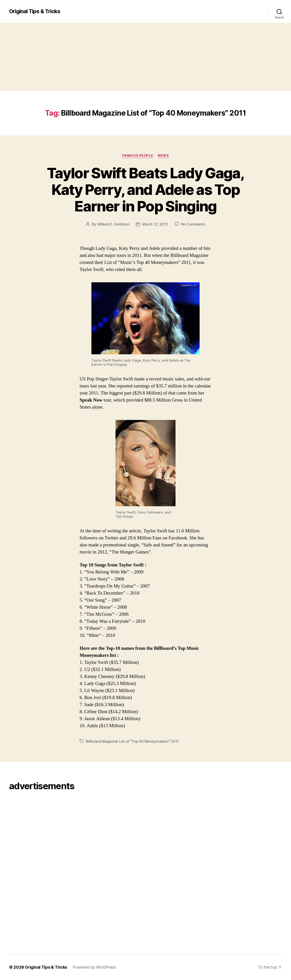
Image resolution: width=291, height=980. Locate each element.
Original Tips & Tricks (35, 11)
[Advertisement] (145, 57)
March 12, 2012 (155, 224)
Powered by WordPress (94, 967)
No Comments (193, 224)
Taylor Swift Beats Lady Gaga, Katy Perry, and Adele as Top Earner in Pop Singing (145, 190)
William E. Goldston (113, 224)
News (163, 156)
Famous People (138, 156)
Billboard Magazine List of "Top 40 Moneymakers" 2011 (132, 741)
